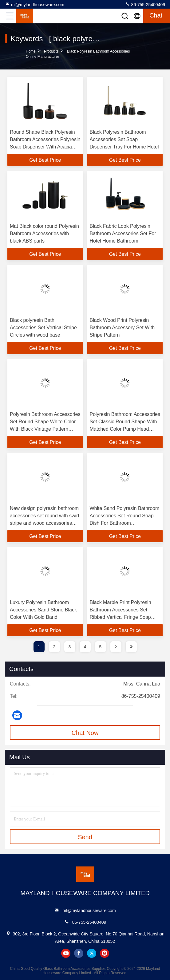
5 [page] (101, 647)
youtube (66, 953)
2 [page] (54, 647)
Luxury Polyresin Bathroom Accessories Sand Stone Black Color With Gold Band (43, 610)
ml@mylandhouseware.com (35, 4)
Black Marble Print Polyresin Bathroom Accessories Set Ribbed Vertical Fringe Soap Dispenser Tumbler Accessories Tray (124, 617)
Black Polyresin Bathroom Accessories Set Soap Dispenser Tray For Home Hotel (124, 139)
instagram (105, 953)
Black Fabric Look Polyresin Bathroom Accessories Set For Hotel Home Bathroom (123, 233)
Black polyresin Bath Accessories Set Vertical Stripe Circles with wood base (43, 328)
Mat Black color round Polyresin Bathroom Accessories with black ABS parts (44, 233)
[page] (116, 647)
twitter (92, 953)
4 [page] (85, 647)
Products (51, 51)
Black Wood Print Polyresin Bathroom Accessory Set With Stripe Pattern (122, 328)
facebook (79, 953)
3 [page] (70, 647)
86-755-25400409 (145, 4)
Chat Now (85, 733)
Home (31, 51)
